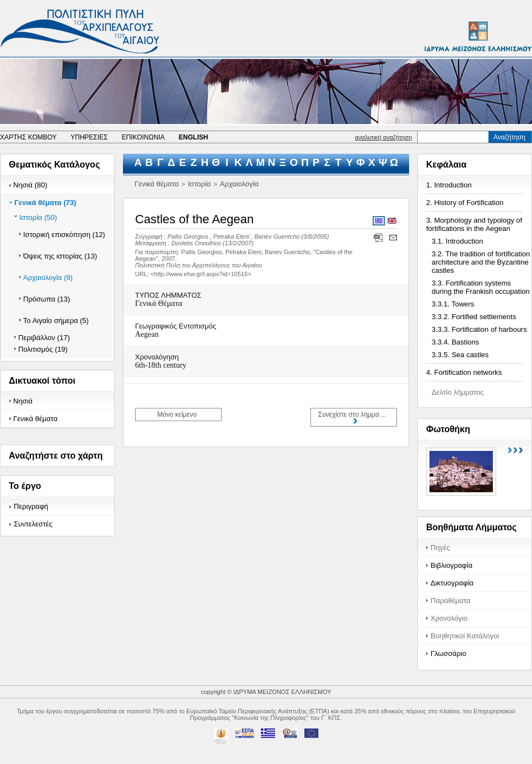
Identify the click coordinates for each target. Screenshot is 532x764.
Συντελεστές (33, 524)
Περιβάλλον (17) (44, 338)
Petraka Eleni (231, 236)
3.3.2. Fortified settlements (474, 317)
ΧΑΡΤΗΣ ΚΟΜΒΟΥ (28, 137)
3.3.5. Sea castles (460, 355)
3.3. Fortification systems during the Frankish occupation (481, 287)
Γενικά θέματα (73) (45, 203)
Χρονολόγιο (449, 618)
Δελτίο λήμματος (458, 392)
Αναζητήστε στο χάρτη (56, 456)
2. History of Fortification (465, 203)
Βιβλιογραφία (452, 565)
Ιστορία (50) (38, 217)
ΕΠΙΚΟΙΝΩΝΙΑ (143, 137)
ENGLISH (193, 137)
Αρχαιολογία (239, 184)
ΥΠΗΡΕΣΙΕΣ (89, 137)
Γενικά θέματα (35, 419)
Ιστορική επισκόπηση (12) (64, 235)
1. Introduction (449, 185)
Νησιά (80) (30, 185)
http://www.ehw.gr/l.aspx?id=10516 (201, 274)
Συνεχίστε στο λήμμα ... (352, 415)
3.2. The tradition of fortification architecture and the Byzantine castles (481, 262)
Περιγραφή (31, 506)
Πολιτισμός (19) (43, 349)
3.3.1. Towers (453, 304)
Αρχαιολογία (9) (48, 278)
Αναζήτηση (509, 137)
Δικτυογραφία (452, 583)
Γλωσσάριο (448, 653)
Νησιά (23, 401)
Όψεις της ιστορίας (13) (60, 256)
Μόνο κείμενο (177, 415)
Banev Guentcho (277, 236)
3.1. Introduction (457, 241)
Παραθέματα (450, 601)
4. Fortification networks (464, 372)
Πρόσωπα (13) (47, 299)
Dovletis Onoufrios (196, 243)
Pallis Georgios (188, 236)
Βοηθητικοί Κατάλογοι (465, 636)
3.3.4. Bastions (455, 342)
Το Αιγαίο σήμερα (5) (56, 321)
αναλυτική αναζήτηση (383, 137)
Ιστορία (200, 184)
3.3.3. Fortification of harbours (479, 329)
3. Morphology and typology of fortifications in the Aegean (474, 224)
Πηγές (440, 548)
